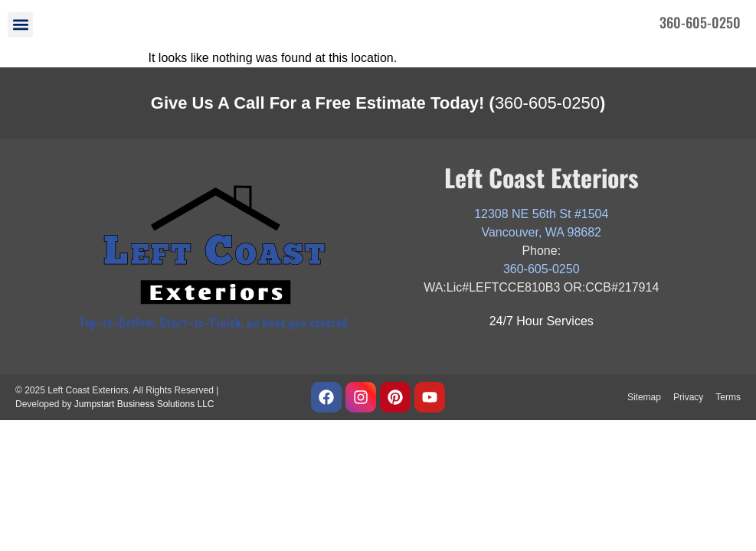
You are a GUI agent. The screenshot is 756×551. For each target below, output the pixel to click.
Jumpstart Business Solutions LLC (144, 404)
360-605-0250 (547, 103)
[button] (20, 25)
